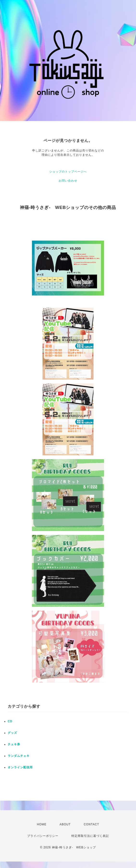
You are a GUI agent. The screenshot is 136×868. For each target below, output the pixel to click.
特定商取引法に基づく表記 (90, 836)
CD (10, 721)
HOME (42, 824)
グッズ (12, 733)
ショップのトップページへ (68, 172)
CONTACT (91, 824)
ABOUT (65, 824)
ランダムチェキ (19, 756)
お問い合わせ (68, 181)
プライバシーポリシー (43, 836)
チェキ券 (14, 744)
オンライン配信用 (20, 767)
